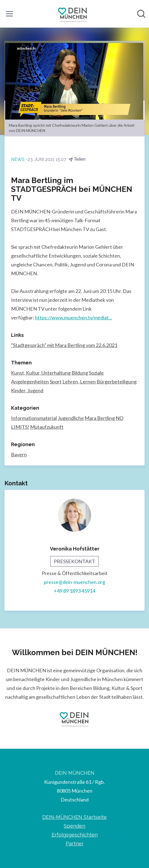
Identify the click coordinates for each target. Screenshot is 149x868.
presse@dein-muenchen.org (74, 582)
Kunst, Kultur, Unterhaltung (41, 373)
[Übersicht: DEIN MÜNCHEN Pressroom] (73, 14)
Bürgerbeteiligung (117, 382)
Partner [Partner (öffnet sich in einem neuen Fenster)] (75, 844)
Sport (56, 382)
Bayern (19, 454)
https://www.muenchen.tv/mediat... (74, 317)
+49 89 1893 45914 (74, 591)
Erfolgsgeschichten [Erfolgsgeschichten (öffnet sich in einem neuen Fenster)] (75, 835)
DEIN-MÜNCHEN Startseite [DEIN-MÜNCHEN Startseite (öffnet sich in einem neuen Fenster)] (74, 817)
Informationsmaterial (34, 418)
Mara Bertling (100, 418)
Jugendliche (71, 418)
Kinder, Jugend (27, 390)
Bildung (80, 373)
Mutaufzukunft (47, 427)
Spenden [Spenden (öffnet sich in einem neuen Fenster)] (74, 826)
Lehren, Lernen (79, 382)
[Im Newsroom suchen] (141, 14)
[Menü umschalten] (9, 14)
